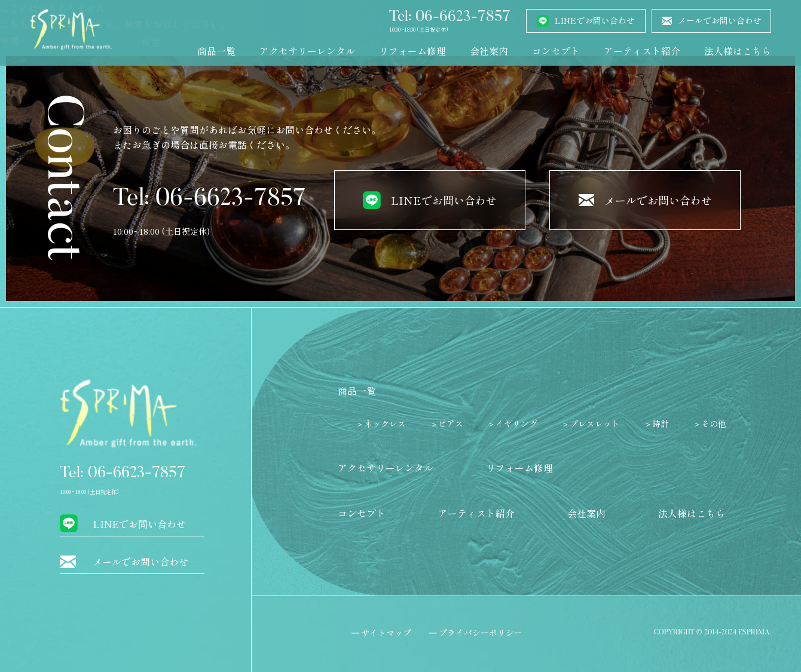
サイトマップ (386, 633)
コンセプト (556, 51)
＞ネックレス (381, 424)
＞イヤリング (512, 424)
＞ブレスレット (591, 424)
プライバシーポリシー (481, 633)
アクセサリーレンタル (307, 51)
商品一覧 (216, 51)
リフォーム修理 (412, 51)
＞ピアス (447, 424)
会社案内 (489, 51)
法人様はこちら (738, 51)
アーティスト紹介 (642, 51)
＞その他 (710, 424)
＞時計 (656, 424)
